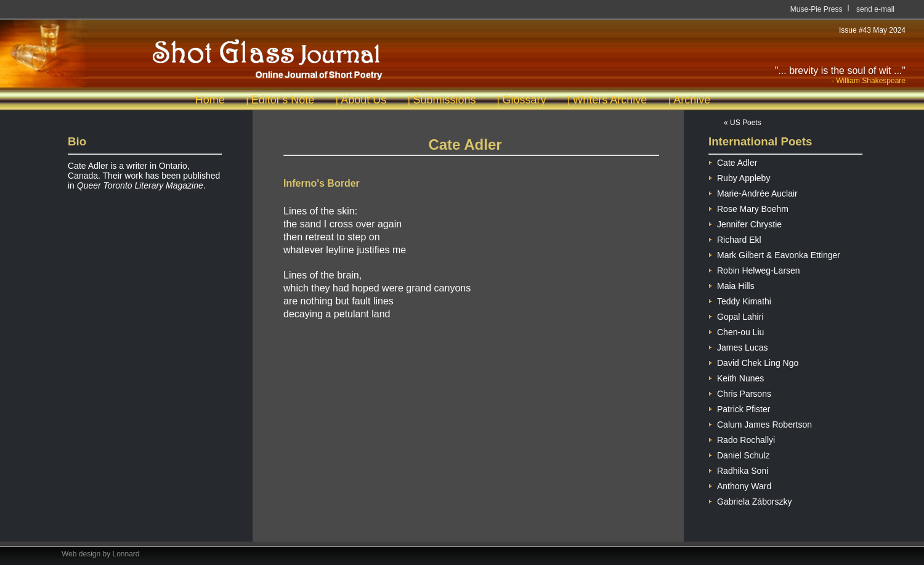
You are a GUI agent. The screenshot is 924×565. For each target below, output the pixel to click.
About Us (363, 100)
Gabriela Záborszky (750, 500)
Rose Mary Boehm (748, 207)
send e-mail (875, 9)
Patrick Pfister (739, 408)
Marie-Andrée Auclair (753, 192)
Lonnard (126, 554)
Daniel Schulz (739, 454)
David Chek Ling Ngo (753, 361)
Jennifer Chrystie (745, 223)
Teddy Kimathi (740, 300)
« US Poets (743, 123)
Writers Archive (610, 100)
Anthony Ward (740, 485)
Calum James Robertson (760, 423)
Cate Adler (733, 161)
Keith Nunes (736, 377)
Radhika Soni (738, 469)
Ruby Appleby (739, 177)
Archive (692, 100)
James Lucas (738, 346)
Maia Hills (731, 284)
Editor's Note (283, 100)
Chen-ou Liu (736, 331)
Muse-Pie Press (817, 9)
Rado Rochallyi (742, 438)
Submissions (444, 100)
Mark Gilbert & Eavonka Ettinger (774, 254)
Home (210, 100)
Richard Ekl (735, 238)
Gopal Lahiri (736, 315)
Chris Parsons (740, 392)
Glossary (524, 100)
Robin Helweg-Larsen (754, 269)
